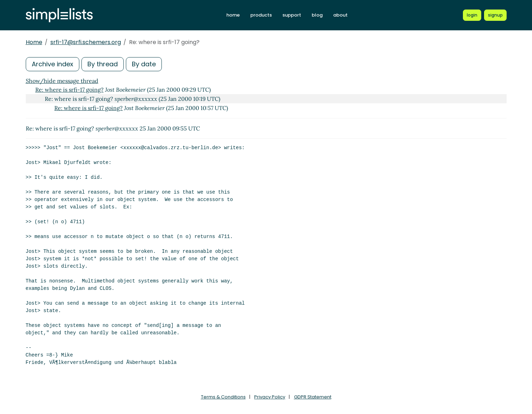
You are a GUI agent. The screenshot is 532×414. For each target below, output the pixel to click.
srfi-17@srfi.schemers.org (86, 42)
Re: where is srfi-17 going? (69, 90)
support (292, 15)
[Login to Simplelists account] (472, 15)
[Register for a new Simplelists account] (495, 15)
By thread (103, 64)
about (340, 15)
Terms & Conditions (223, 397)
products (261, 15)
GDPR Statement (313, 397)
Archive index (53, 64)
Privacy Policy (270, 397)
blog (317, 15)
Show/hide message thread (62, 81)
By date (144, 64)
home (233, 15)
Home (34, 42)
